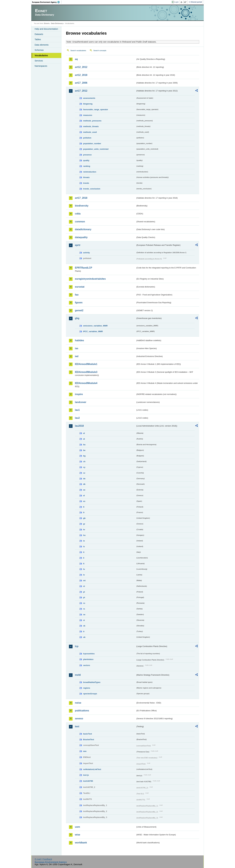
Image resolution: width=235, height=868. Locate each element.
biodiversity (82, 206)
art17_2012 (81, 91)
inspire (79, 394)
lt (84, 564)
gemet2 (79, 310)
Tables (38, 39)
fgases (79, 302)
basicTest (88, 734)
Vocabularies (41, 55)
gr (84, 524)
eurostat (80, 287)
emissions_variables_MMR (95, 326)
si (84, 620)
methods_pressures (92, 121)
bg (84, 456)
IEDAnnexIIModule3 (86, 372)
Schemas (39, 50)
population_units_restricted (96, 149)
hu (84, 535)
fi (84, 507)
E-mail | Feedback (43, 859)
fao (77, 295)
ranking (87, 166)
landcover (81, 402)
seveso (79, 719)
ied (77, 356)
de (84, 479)
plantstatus (88, 659)
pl (84, 592)
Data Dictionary (57, 23)
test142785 (88, 781)
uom (77, 827)
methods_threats (91, 126)
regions (87, 688)
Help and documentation (46, 29)
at (84, 439)
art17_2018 (81, 198)
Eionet (46, 23)
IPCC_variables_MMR (93, 331)
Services (39, 61)
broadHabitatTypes (92, 682)
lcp (77, 646)
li (84, 558)
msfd (78, 675)
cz (84, 473)
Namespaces (41, 66)
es (84, 501)
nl (84, 586)
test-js (86, 775)
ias (77, 348)
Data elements (42, 45)
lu (84, 569)
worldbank (81, 843)
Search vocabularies (78, 51)
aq (76, 59)
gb (84, 518)
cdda (78, 214)
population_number (92, 143)
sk (84, 626)
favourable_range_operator (96, 109)
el (84, 496)
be (84, 450)
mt (84, 580)
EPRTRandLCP (84, 268)
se (84, 615)
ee (84, 490)
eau (85, 751)
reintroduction (90, 172)
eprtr (78, 245)
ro (84, 603)
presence (87, 155)
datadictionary (83, 229)
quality (86, 160)
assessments (89, 98)
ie (84, 541)
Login (177, 2)
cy (84, 467)
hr (84, 530)
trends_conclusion (92, 189)
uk (84, 637)
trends (86, 183)
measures (88, 115)
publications (82, 711)
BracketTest (89, 739)
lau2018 (79, 426)
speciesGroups (90, 694)
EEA (47, 2)
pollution (87, 138)
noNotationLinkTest (92, 769)
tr (84, 631)
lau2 (77, 418)
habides (79, 340)
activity (86, 253)
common (80, 222)
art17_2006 (81, 83)
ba (84, 445)
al (84, 433)
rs (84, 609)
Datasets (39, 34)
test (77, 726)
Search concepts (100, 51)
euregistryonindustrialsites (90, 279)
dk (84, 484)
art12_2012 (81, 67)
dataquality (81, 237)
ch (84, 461)
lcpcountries (89, 654)
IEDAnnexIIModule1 (86, 364)
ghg (77, 318)
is (84, 546)
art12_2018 (81, 75)
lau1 (77, 410)
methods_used (90, 132)
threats (86, 177)
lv (84, 575)
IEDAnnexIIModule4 (86, 383)
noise (78, 703)
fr (84, 512)
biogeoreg (88, 104)
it (84, 552)
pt (84, 597)
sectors (87, 665)
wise (78, 835)
